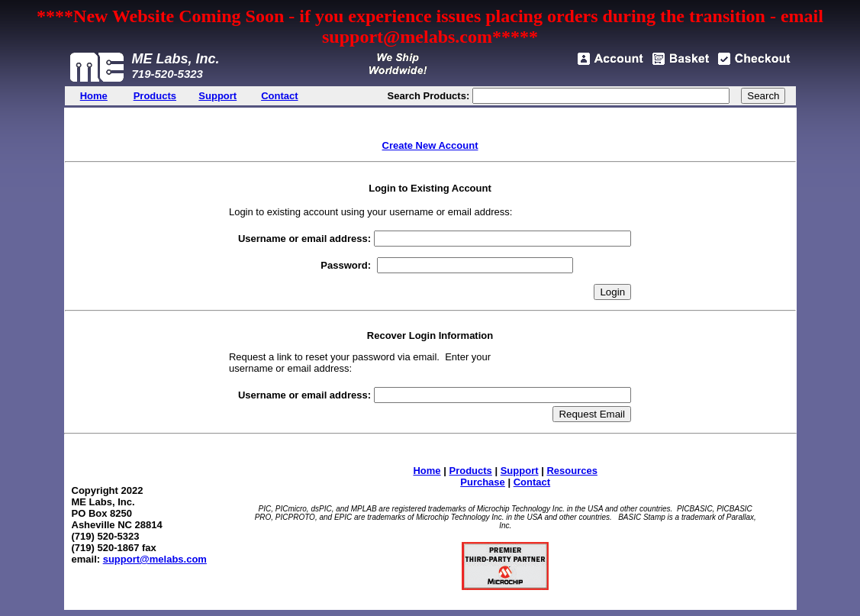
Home (427, 471)
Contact (532, 482)
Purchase (483, 482)
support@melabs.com (155, 559)
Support (520, 471)
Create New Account (430, 145)
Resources (572, 471)
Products (470, 471)
